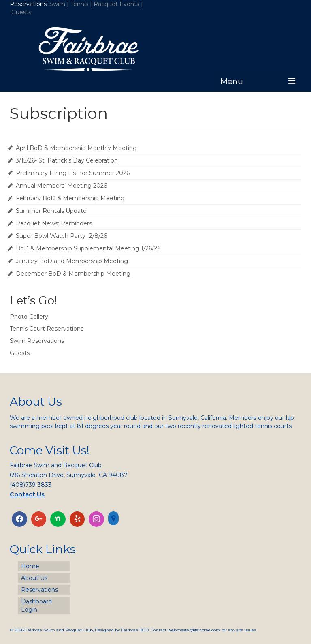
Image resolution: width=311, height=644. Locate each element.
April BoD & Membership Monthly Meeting (76, 148)
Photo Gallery (29, 317)
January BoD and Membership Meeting (72, 261)
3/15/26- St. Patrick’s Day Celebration (67, 160)
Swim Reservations (37, 341)
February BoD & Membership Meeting (70, 198)
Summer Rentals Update (51, 211)
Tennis (79, 4)
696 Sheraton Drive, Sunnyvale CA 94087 (69, 475)
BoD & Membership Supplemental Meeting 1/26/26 (88, 248)
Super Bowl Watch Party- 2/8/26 (61, 236)
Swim (58, 4)
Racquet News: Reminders (54, 223)
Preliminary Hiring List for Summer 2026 (73, 173)
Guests (22, 12)
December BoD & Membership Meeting (73, 274)
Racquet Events (116, 4)
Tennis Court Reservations (47, 329)
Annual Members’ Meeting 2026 (61, 186)
